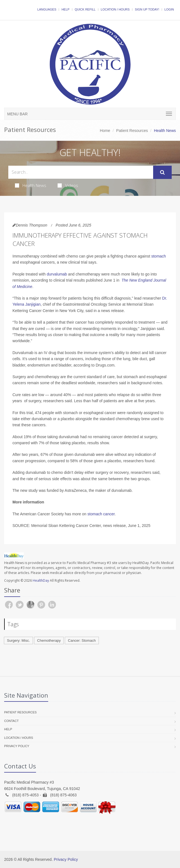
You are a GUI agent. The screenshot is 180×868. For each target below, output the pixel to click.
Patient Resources (132, 131)
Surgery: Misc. (18, 640)
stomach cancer (101, 514)
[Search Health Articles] (81, 172)
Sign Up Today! (147, 9)
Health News (31, 185)
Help (65, 9)
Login (169, 9)
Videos (68, 185)
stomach (159, 256)
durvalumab (57, 274)
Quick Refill (85, 9)
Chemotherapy (49, 640)
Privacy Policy (17, 746)
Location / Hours (115, 9)
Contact (11, 721)
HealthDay (41, 580)
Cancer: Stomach (82, 640)
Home (105, 131)
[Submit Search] (162, 172)
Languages (47, 9)
